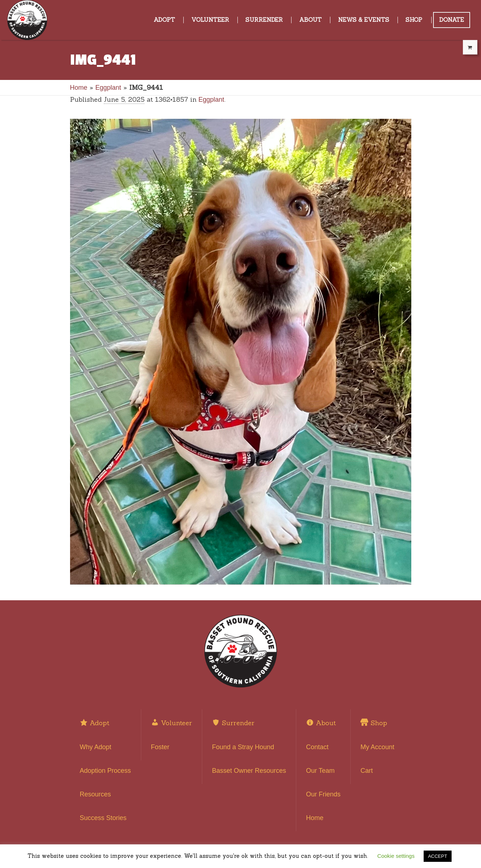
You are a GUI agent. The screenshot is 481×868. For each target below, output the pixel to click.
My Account (377, 747)
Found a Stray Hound (243, 747)
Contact (317, 747)
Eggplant (108, 88)
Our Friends (323, 794)
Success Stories (103, 818)
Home (79, 88)
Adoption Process (105, 771)
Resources (95, 794)
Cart (367, 771)
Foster (160, 747)
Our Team (320, 771)
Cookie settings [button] (396, 856)
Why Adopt (96, 747)
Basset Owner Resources (249, 771)
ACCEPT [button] (438, 856)
